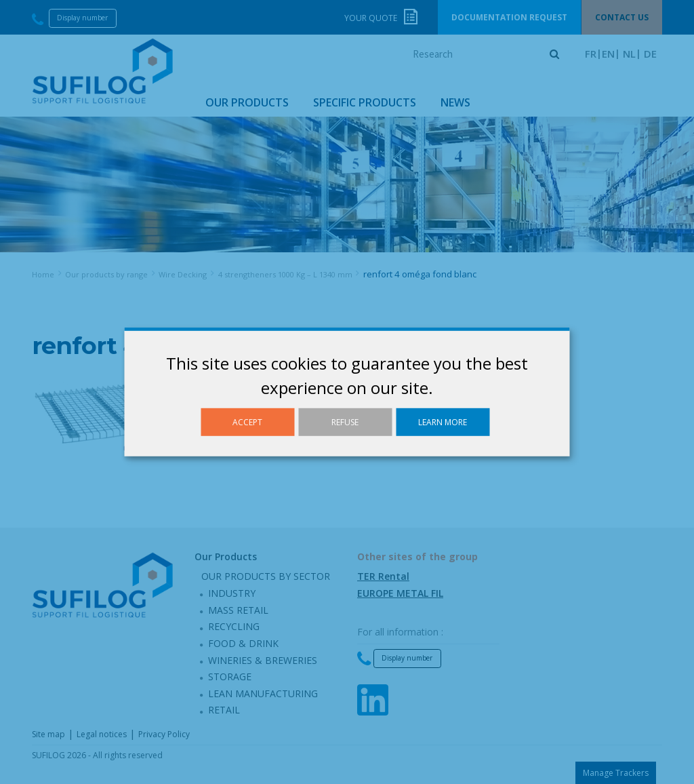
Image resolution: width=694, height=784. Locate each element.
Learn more (443, 422)
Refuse (345, 422)
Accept (247, 422)
